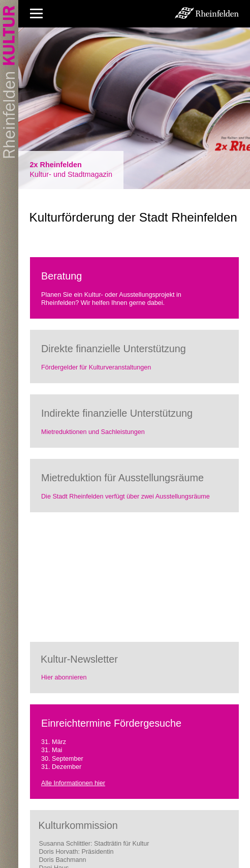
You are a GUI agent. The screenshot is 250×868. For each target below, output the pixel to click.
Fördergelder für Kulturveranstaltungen (96, 367)
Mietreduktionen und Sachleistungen (93, 432)
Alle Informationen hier (73, 783)
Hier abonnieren (64, 677)
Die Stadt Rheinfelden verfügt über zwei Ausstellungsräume (126, 497)
